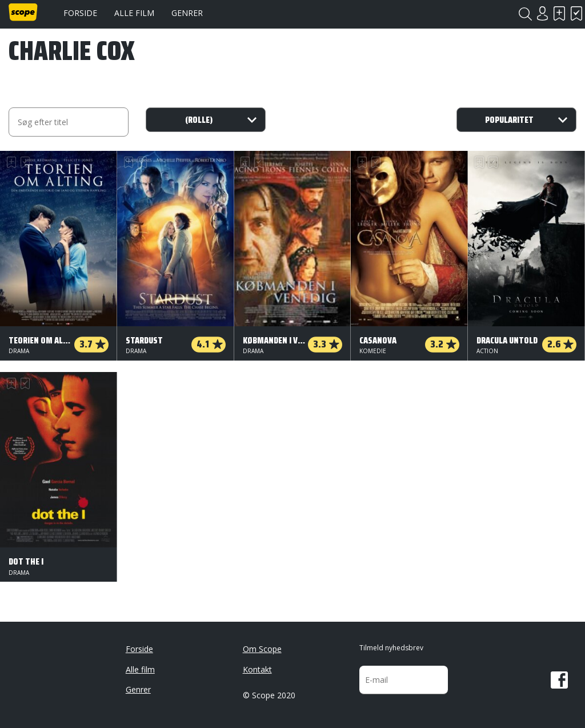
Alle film (134, 13)
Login (542, 13)
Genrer (187, 13)
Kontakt (257, 669)
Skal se (559, 13)
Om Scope (262, 649)
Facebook (559, 680)
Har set (576, 13)
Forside (80, 13)
